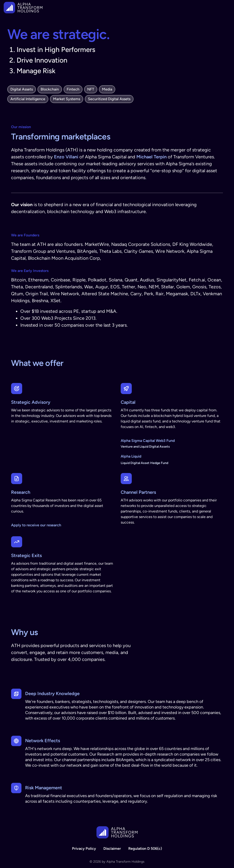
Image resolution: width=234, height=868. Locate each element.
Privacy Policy (84, 848)
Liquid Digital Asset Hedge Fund (144, 463)
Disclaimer (112, 848)
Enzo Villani (66, 157)
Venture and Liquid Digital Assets (145, 447)
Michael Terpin (151, 157)
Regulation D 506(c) (145, 848)
